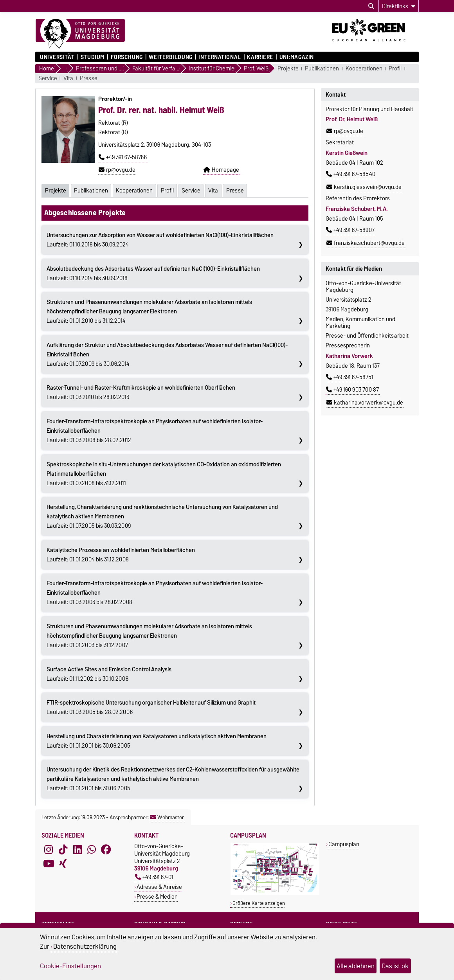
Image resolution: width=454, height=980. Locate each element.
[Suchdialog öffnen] (371, 6)
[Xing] (63, 863)
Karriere (260, 57)
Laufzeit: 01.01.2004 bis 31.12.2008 (121, 554)
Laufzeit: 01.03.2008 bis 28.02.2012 (155, 430)
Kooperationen (364, 69)
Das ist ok (395, 966)
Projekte (288, 69)
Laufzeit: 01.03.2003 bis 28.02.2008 (155, 592)
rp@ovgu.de (117, 170)
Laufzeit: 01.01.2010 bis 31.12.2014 (149, 311)
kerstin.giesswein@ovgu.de (364, 187)
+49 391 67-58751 (350, 377)
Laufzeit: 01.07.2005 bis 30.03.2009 (162, 516)
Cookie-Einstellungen (70, 966)
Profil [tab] (168, 190)
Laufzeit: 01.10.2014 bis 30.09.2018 (153, 273)
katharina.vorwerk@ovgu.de (365, 403)
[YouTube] (49, 863)
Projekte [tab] (56, 190)
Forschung (127, 57)
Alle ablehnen (356, 966)
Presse (89, 78)
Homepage (221, 170)
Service (48, 78)
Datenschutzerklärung (85, 946)
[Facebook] (106, 849)
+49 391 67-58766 (123, 157)
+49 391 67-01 (154, 877)
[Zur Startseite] (80, 34)
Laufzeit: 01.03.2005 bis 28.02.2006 (151, 707)
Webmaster (167, 817)
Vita (68, 78)
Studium (93, 57)
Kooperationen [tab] (135, 190)
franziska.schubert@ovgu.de (366, 243)
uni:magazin (297, 57)
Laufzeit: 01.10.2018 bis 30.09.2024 (160, 239)
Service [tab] (193, 190)
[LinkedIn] (77, 849)
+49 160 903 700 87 (352, 390)
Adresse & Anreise (159, 886)
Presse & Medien (157, 896)
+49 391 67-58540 (351, 174)
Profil (395, 69)
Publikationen (322, 69)
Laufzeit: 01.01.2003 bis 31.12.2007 (149, 635)
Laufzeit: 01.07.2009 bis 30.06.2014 (167, 354)
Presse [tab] (237, 190)
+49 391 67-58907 (350, 230)
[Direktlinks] (399, 6)
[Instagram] (49, 849)
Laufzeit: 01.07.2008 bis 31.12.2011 (164, 473)
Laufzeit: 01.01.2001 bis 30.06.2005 (157, 741)
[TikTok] (63, 849)
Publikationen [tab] (91, 190)
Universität (57, 57)
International (220, 57)
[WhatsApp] (92, 849)
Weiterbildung (170, 57)
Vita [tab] (215, 190)
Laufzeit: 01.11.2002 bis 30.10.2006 (109, 674)
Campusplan (344, 844)
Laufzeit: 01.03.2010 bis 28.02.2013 (141, 392)
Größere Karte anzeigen (259, 903)
